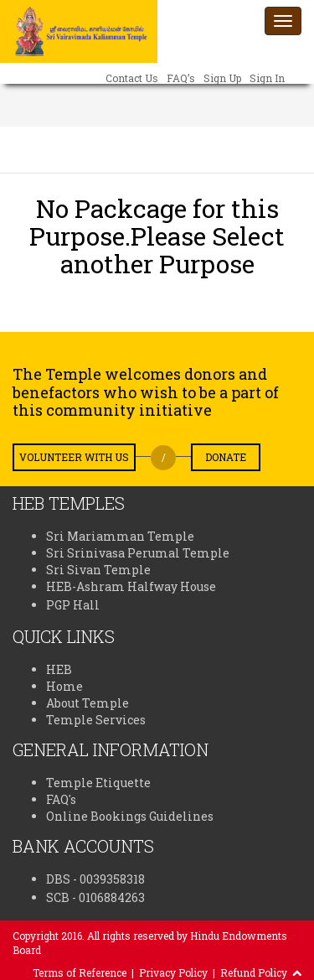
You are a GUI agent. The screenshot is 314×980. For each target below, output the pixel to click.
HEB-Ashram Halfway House (131, 586)
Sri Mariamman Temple (120, 536)
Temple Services (96, 720)
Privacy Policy (173, 972)
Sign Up (222, 78)
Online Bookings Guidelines (130, 816)
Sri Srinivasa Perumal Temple (138, 553)
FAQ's (61, 799)
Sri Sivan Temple (98, 570)
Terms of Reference (80, 972)
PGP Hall (73, 605)
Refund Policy (254, 972)
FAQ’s (181, 78)
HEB (59, 669)
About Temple (88, 703)
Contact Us (132, 78)
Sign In (267, 78)
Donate (226, 457)
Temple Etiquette (98, 783)
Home (64, 686)
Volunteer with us (74, 457)
